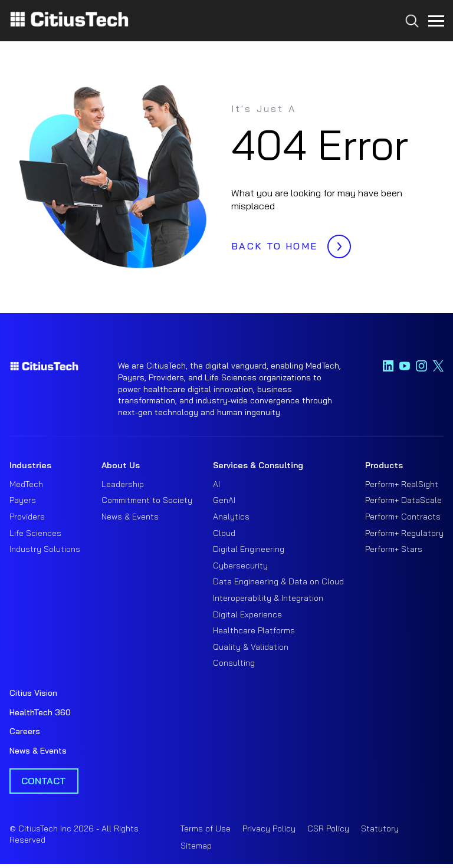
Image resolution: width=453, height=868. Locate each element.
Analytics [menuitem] (231, 517)
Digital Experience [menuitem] (247, 614)
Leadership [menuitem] (123, 484)
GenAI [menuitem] (224, 500)
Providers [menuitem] (27, 517)
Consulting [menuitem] (234, 663)
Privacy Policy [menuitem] (269, 828)
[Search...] (409, 42)
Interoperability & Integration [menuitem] (268, 598)
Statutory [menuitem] (380, 828)
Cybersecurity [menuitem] (240, 565)
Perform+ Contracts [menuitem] (403, 517)
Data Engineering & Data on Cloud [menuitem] (278, 581)
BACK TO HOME (288, 243)
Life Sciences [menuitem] (35, 533)
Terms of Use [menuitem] (206, 828)
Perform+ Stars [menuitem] (394, 549)
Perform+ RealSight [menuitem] (402, 484)
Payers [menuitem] (23, 500)
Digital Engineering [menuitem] (249, 549)
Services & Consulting (258, 465)
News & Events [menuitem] (130, 517)
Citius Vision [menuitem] (33, 693)
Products (384, 465)
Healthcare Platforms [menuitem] (254, 630)
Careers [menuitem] (25, 731)
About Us (121, 465)
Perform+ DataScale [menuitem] (403, 500)
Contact (44, 781)
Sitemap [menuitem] (196, 846)
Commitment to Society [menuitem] (147, 500)
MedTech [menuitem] (26, 484)
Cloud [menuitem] (224, 533)
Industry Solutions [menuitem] (45, 549)
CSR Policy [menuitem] (328, 828)
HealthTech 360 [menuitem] (40, 712)
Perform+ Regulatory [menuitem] (404, 533)
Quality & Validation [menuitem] (251, 647)
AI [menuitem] (216, 484)
